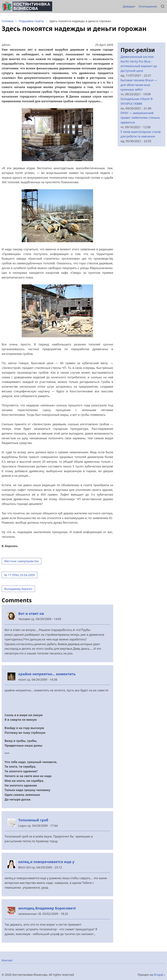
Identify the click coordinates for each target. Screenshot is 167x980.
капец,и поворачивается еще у (46, 862)
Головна (8, 21)
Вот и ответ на (31, 613)
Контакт (7, 960)
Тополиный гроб (33, 820)
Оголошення (148, 6)
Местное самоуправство (22, 561)
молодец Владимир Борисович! (47, 908)
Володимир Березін (18, 589)
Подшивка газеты (31, 21)
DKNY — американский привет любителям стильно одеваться (140, 118)
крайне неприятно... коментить (47, 674)
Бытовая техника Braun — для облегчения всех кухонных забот (139, 85)
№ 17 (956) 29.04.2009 (19, 575)
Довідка (128, 6)
